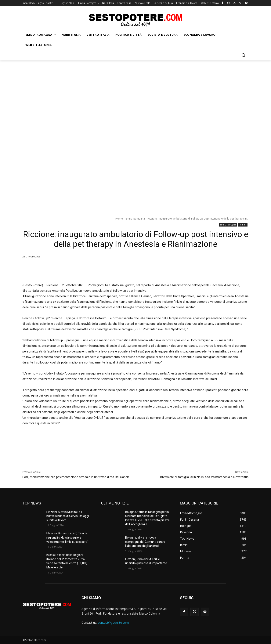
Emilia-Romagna (135, 219)
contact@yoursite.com (113, 623)
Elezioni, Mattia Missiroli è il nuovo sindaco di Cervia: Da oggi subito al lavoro (68, 516)
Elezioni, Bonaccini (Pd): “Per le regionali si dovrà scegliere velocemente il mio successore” (67, 537)
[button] (243, 55)
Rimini (243, 225)
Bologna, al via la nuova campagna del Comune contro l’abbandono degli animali (145, 542)
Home (119, 219)
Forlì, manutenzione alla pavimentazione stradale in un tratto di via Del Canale (76, 477)
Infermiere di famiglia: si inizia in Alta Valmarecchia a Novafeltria (204, 477)
